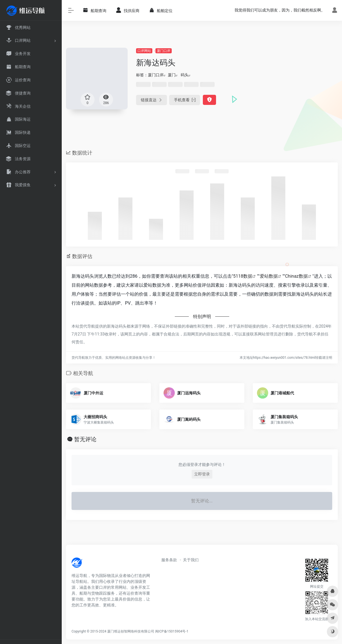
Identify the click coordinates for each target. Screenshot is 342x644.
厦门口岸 (164, 51)
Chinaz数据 (296, 276)
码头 (185, 75)
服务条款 (169, 560)
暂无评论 (85, 439)
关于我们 (191, 560)
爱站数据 (269, 276)
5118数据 (243, 276)
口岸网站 (144, 51)
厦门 (172, 75)
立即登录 (202, 474)
